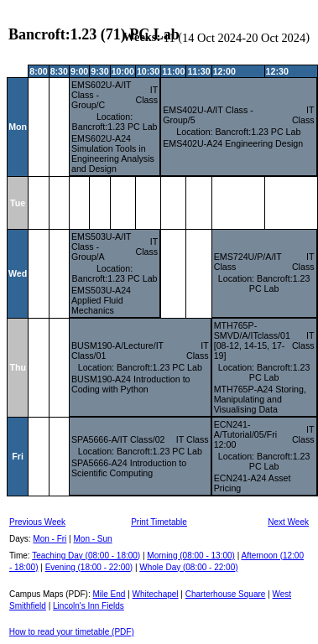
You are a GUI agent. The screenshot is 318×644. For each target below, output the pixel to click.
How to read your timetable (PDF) (72, 632)
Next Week (288, 522)
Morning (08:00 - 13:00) (191, 556)
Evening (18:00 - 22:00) (89, 567)
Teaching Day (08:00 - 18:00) (86, 556)
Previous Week (37, 522)
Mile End (109, 594)
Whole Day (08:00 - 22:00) (188, 567)
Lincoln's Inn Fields (89, 606)
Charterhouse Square (226, 594)
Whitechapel (156, 594)
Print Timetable (159, 522)
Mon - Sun (93, 539)
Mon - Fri (50, 539)
